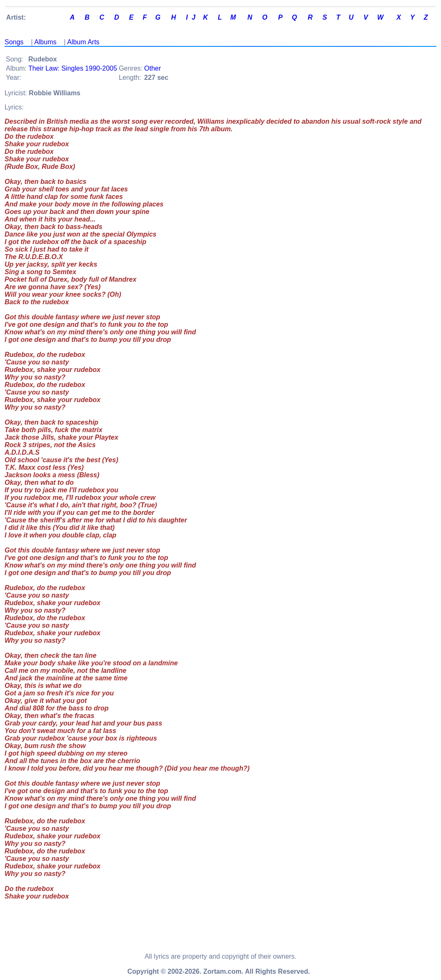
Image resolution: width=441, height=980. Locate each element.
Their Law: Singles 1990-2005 (73, 68)
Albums (45, 42)
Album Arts (83, 42)
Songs (14, 42)
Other (152, 68)
